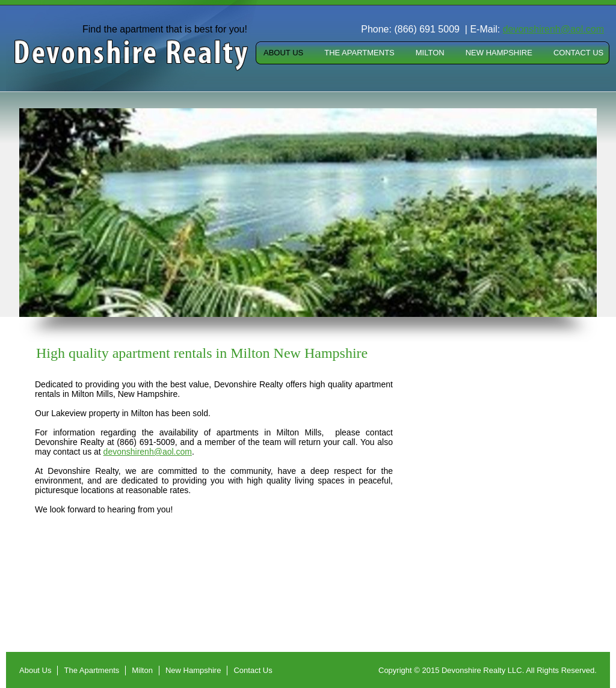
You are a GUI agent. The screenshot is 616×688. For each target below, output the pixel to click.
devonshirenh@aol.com (148, 452)
